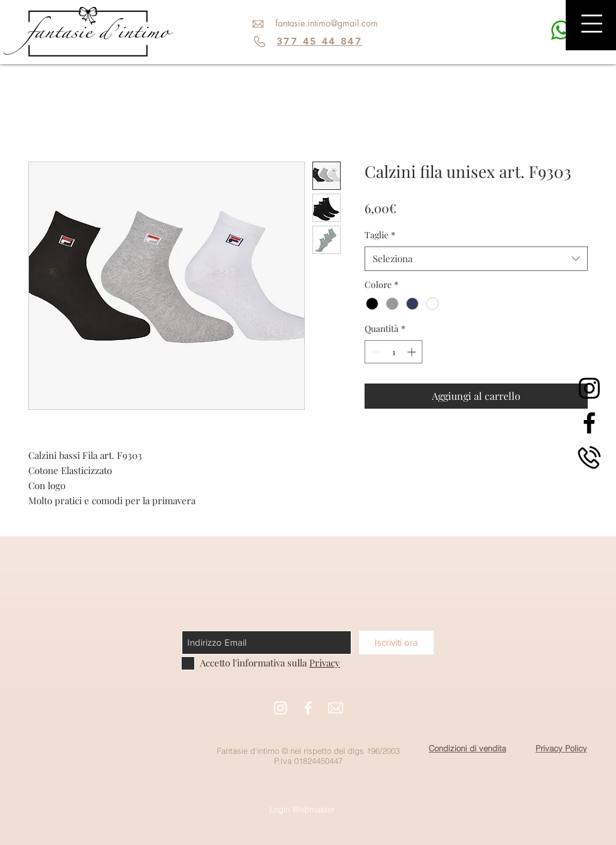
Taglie (380, 235)
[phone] (589, 457)
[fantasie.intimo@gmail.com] (327, 23)
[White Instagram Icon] (280, 708)
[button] (592, 24)
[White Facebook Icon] (308, 708)
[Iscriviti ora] (396, 643)
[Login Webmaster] (302, 809)
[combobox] (476, 259)
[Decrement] (374, 352)
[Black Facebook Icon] (589, 423)
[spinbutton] (393, 352)
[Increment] (413, 352)
